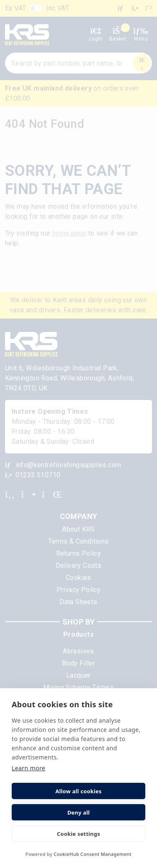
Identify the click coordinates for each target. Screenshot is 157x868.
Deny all (79, 812)
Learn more (28, 768)
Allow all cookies (78, 791)
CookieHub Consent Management (93, 854)
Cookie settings (78, 834)
